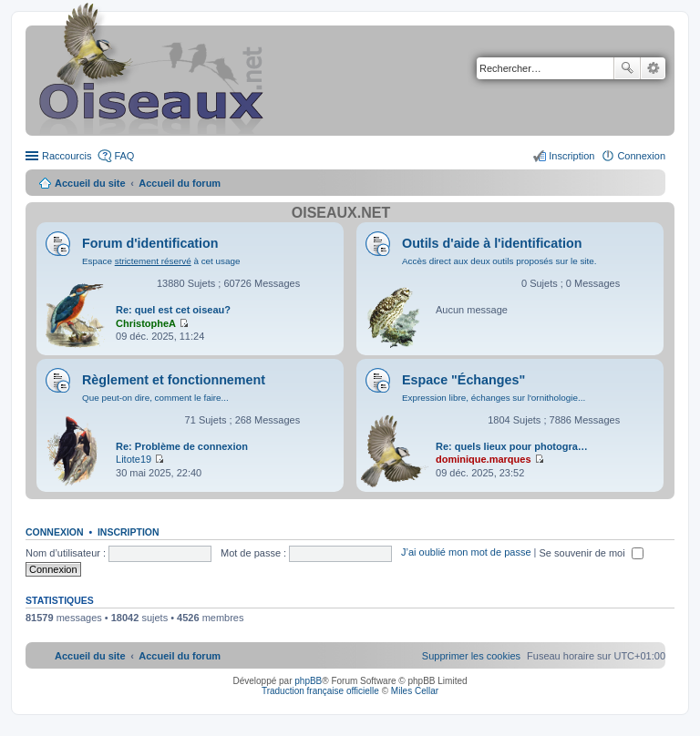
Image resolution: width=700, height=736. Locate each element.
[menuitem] (471, 656)
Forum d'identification (150, 243)
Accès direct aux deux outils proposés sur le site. (499, 261)
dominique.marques (484, 459)
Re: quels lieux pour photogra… (512, 446)
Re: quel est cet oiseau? (173, 310)
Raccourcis (67, 156)
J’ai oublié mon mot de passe (466, 553)
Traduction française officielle (320, 691)
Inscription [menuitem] (571, 156)
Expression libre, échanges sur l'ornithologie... (494, 398)
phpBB (308, 681)
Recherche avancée (653, 68)
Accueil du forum (180, 183)
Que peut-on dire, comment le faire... (155, 398)
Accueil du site (90, 183)
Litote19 (134, 459)
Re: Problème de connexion (182, 446)
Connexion (55, 532)
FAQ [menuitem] (124, 156)
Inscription (129, 532)
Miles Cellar (415, 691)
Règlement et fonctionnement (174, 380)
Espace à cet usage (161, 261)
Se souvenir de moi (592, 553)
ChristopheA (146, 323)
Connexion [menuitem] (641, 156)
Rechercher (627, 68)
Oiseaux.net (341, 213)
